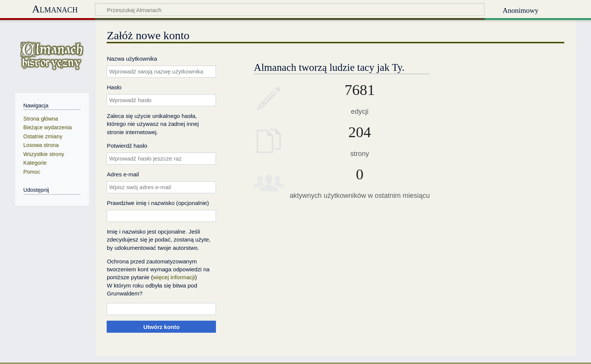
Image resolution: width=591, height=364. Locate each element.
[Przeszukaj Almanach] (290, 9)
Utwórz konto (161, 327)
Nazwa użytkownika (132, 59)
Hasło (114, 87)
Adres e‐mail (123, 174)
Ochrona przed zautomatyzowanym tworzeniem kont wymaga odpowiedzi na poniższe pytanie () (158, 269)
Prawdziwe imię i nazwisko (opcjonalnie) (158, 203)
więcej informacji (174, 277)
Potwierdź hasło (127, 146)
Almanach (55, 9)
